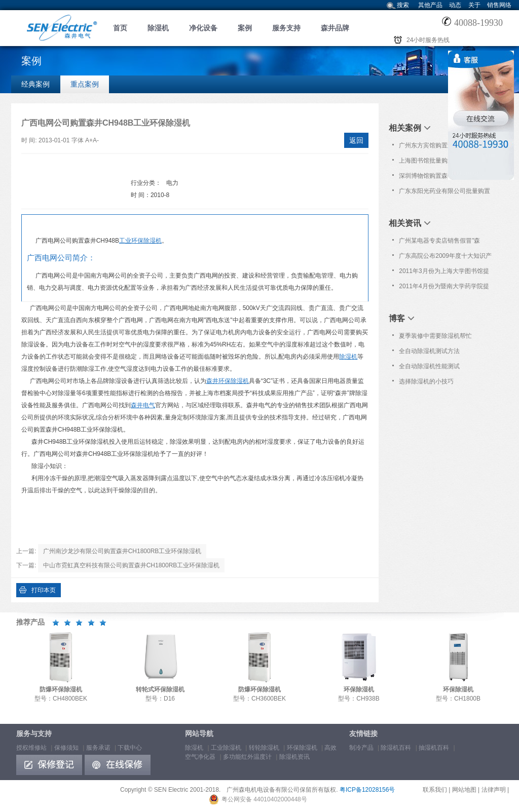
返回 (356, 140)
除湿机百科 (396, 748)
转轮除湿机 (264, 748)
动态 (455, 5)
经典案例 (35, 84)
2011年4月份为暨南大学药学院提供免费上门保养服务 (444, 288)
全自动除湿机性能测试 (429, 366)
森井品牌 (335, 28)
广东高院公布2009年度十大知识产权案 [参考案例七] (445, 258)
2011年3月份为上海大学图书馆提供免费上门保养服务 (444, 273)
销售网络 (499, 5)
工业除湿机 (226, 748)
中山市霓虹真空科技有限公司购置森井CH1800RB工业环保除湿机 (132, 565)
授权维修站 (31, 748)
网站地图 (464, 790)
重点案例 (85, 84)
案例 (245, 28)
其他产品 (430, 5)
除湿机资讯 (294, 757)
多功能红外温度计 (247, 757)
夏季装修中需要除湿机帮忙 (435, 336)
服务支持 (286, 28)
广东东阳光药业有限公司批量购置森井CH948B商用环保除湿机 (444, 193)
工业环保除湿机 (140, 241)
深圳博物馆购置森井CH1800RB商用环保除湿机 (445, 178)
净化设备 (203, 28)
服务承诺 (98, 748)
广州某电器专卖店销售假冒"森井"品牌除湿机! (439, 243)
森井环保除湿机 (228, 381)
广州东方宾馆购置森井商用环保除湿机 (444, 147)
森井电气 (143, 405)
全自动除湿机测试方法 (429, 351)
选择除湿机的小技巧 (426, 381)
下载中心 (130, 748)
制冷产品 (361, 748)
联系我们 (435, 790)
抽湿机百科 (434, 748)
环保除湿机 (302, 748)
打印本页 (44, 590)
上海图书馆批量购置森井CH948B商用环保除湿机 (444, 163)
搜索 (403, 5)
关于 (474, 5)
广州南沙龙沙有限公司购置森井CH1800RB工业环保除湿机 (122, 551)
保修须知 (66, 748)
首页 (120, 28)
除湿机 (158, 28)
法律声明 (494, 790)
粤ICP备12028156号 (367, 790)
